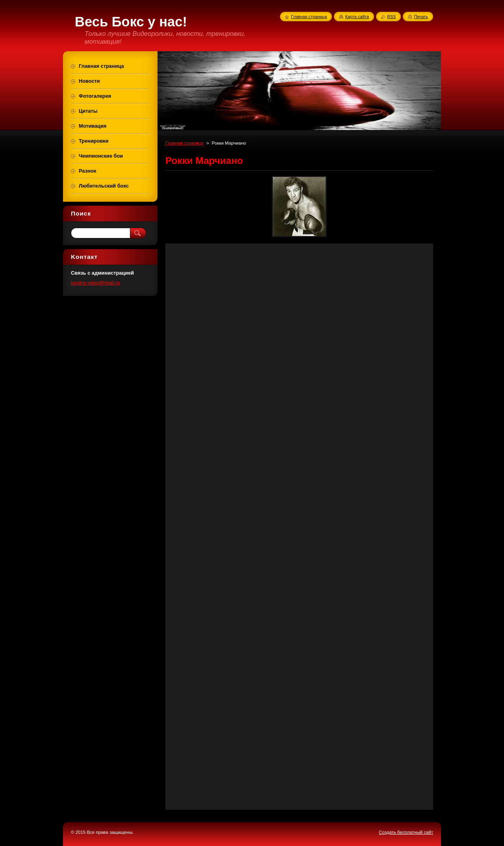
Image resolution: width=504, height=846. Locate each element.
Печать (421, 17)
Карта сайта (357, 17)
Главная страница (184, 143)
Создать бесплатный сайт (406, 832)
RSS (391, 17)
